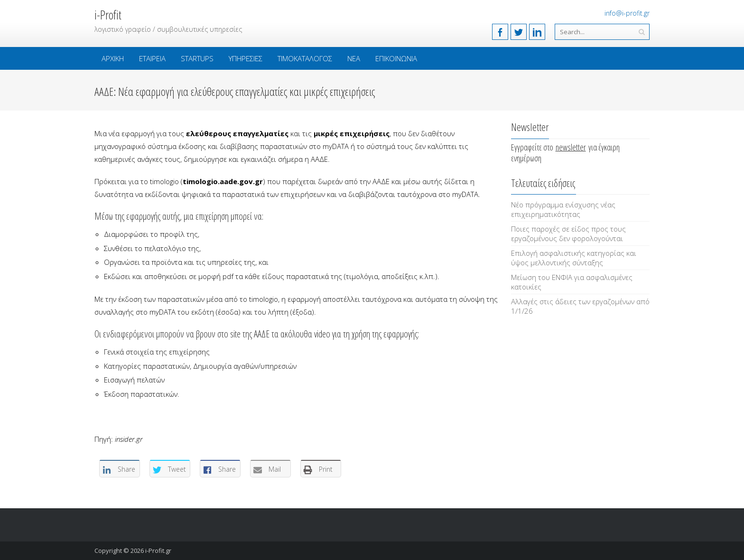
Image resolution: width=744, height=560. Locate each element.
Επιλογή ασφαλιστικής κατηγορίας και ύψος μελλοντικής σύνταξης (574, 258)
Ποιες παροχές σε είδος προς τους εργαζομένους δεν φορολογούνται (568, 233)
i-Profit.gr (158, 551)
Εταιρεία (152, 58)
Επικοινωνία (396, 58)
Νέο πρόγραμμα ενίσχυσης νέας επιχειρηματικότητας (563, 209)
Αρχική (113, 58)
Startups (197, 58)
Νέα (354, 58)
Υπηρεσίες (246, 58)
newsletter (571, 147)
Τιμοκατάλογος (305, 58)
